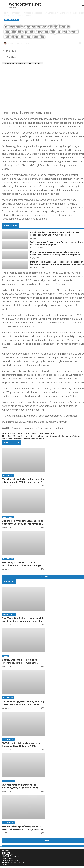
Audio (5, 656)
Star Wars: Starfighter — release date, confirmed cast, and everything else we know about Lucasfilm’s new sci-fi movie (23, 620)
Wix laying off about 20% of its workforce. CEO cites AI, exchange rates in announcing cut (22, 564)
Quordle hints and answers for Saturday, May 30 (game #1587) (20, 786)
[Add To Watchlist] (15, 58)
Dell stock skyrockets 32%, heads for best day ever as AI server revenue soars (23, 522)
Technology (15, 13)
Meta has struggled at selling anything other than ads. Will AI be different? (23, 481)
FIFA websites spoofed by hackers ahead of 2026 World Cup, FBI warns (23, 828)
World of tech (9, 614)
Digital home (8, 739)
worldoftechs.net (25, 4)
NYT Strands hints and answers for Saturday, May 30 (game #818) (22, 745)
